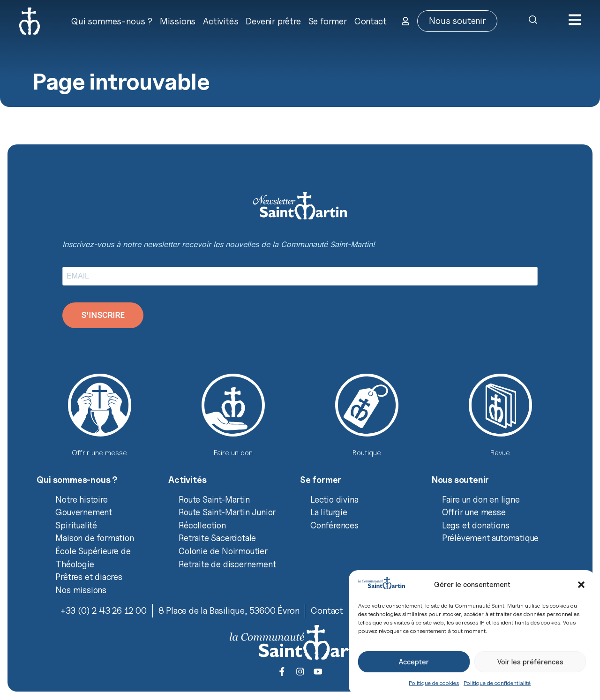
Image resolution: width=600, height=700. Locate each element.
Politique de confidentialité (497, 683)
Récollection (202, 525)
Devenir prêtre (273, 21)
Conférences (334, 525)
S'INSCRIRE (103, 315)
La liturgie (329, 512)
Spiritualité (76, 525)
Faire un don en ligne (481, 499)
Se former (327, 21)
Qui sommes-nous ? (111, 21)
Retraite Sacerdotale (217, 538)
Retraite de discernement (227, 564)
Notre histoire (81, 499)
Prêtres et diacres (89, 577)
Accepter (414, 662)
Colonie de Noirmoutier (223, 551)
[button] (581, 585)
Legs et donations (476, 525)
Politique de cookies (434, 683)
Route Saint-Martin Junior (227, 512)
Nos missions (81, 590)
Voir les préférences (530, 662)
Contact (370, 21)
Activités (220, 21)
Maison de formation (94, 538)
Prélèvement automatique (490, 538)
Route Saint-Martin (214, 499)
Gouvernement (84, 512)
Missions (177, 21)
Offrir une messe (474, 512)
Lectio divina (334, 499)
